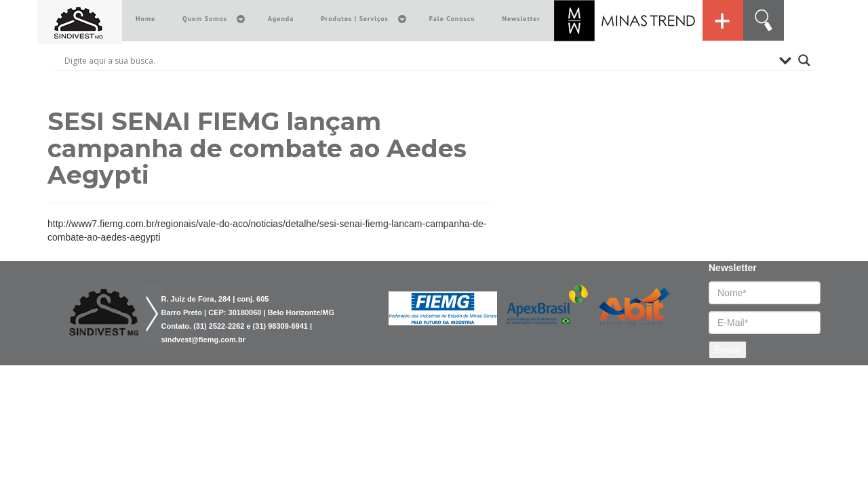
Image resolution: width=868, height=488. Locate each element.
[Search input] (418, 60)
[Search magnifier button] (804, 60)
